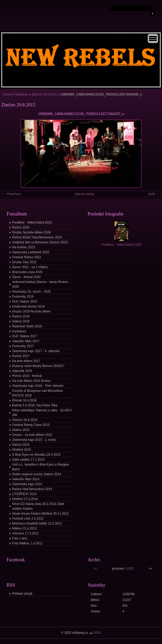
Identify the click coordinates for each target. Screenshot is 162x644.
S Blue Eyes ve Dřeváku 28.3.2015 (36, 455)
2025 (130, 569)
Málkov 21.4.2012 (25, 528)
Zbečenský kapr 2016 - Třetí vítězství (38, 386)
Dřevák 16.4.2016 (25, 400)
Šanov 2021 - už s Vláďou (30, 267)
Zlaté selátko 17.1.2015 (29, 460)
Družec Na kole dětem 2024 (32, 232)
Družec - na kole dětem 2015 (32, 435)
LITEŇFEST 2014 (25, 494)
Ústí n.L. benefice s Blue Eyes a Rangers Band (41, 467)
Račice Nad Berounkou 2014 (32, 489)
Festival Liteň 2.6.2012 (28, 519)
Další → (154, 194)
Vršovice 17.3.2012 (26, 533)
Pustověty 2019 (23, 297)
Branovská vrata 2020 (27, 272)
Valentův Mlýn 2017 (26, 341)
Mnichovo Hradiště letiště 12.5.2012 (37, 523)
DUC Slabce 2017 (25, 336)
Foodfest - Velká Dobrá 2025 (32, 222)
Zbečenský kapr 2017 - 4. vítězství (36, 351)
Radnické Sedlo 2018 (27, 326)
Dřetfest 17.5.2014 (25, 499)
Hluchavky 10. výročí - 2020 (32, 292)
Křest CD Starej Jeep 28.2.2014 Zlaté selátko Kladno (38, 506)
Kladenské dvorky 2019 (29, 306)
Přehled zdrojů (22, 594)
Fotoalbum (21, 94)
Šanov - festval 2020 (26, 277)
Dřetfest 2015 (22, 450)
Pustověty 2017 (23, 346)
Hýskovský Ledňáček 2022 (31, 252)
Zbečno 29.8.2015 (44, 94)
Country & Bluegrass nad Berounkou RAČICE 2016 (38, 393)
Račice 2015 (21, 445)
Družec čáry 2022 (24, 262)
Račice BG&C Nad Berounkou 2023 (37, 237)
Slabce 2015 (21, 430)
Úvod (6, 94)
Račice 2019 (21, 316)
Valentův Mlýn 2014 (26, 479)
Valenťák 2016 (22, 371)
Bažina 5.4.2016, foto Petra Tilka (35, 405)
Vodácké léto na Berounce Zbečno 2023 (40, 242)
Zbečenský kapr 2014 (27, 484)
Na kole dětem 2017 (26, 361)
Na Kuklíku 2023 (24, 247)
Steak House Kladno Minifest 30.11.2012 (40, 514)
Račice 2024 (21, 227)
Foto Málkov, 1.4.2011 (28, 543)
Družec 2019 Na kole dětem (32, 311)
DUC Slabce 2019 (25, 302)
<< (95, 569)
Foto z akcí (20, 538)
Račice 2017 (21, 356)
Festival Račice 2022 (27, 257)
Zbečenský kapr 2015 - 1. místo (34, 440)
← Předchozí (12, 194)
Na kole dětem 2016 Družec (32, 381)
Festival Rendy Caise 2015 (31, 425)
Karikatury (19, 331)
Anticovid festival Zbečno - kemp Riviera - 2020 (41, 284)
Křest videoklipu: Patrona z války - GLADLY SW (42, 413)
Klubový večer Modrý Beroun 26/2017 (38, 366)
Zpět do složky (85, 194)
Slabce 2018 (21, 321)
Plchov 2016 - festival (27, 376)
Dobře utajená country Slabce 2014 (37, 474)
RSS (98, 633)
